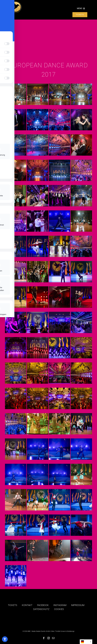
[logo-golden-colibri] (16, 2)
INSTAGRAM (60, 605)
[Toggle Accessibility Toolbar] (5, 639)
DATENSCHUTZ (41, 609)
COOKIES (59, 609)
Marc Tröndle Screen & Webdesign (63, 631)
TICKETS (13, 605)
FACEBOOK (43, 605)
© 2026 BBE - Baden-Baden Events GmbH (36, 631)
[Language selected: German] (86, 642)
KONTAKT (27, 605)
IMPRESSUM (78, 605)
